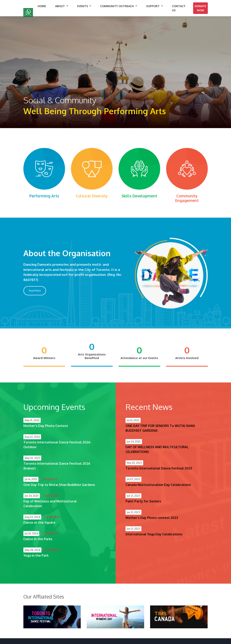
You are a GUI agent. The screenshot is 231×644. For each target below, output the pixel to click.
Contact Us (179, 8)
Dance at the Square (39, 522)
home (42, 6)
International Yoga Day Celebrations (154, 534)
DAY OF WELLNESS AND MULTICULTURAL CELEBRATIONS (157, 449)
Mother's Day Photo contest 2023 (152, 518)
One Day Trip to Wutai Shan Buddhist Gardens (59, 485)
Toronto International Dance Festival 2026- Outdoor (57, 445)
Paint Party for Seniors (143, 501)
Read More (35, 291)
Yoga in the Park (36, 555)
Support (153, 6)
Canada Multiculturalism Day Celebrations (158, 485)
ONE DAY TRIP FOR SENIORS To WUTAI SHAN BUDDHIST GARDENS (160, 428)
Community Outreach (117, 6)
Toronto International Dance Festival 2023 (159, 468)
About (60, 6)
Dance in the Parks (38, 539)
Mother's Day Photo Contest (46, 426)
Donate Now (200, 8)
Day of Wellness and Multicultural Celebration (50, 504)
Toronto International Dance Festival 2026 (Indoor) (57, 466)
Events (83, 6)
